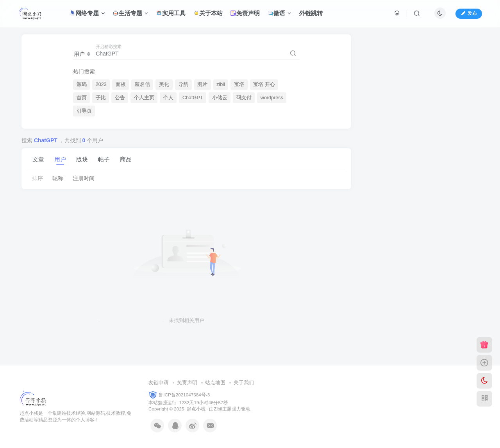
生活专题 (131, 13)
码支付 (244, 98)
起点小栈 (196, 409)
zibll (221, 84)
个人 (168, 98)
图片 (202, 84)
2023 (101, 84)
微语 (279, 13)
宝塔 (239, 84)
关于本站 (208, 13)
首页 (82, 98)
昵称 (58, 178)
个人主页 (144, 98)
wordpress (272, 98)
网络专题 (87, 13)
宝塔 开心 (264, 84)
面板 (121, 84)
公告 (120, 98)
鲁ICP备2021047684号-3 (184, 394)
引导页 (84, 111)
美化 (164, 84)
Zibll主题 (222, 409)
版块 (82, 159)
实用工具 (171, 13)
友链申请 (159, 383)
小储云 (220, 98)
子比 (101, 98)
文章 (38, 159)
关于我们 (244, 383)
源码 (82, 84)
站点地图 (215, 383)
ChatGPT (193, 98)
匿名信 (142, 84)
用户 (60, 159)
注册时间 (84, 178)
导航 (183, 84)
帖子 (104, 159)
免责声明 (245, 13)
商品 (126, 159)
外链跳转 (311, 13)
